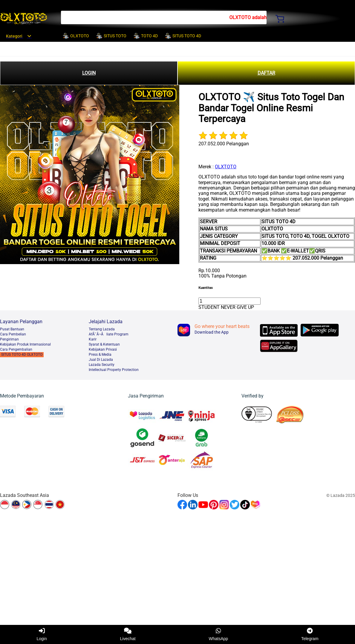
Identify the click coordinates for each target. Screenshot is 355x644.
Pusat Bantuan (12, 329)
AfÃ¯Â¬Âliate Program (109, 334)
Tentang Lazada (102, 329)
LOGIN (89, 73)
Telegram (310, 634)
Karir (93, 339)
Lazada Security (102, 365)
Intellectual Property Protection (114, 370)
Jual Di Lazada (101, 360)
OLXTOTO (226, 167)
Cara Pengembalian (16, 349)
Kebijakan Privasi (103, 349)
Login (42, 634)
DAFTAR (266, 73)
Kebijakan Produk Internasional (25, 344)
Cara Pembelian (13, 334)
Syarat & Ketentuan (104, 344)
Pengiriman (9, 339)
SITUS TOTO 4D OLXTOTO (22, 355)
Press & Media (100, 355)
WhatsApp (219, 634)
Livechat (128, 634)
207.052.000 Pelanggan (224, 144)
